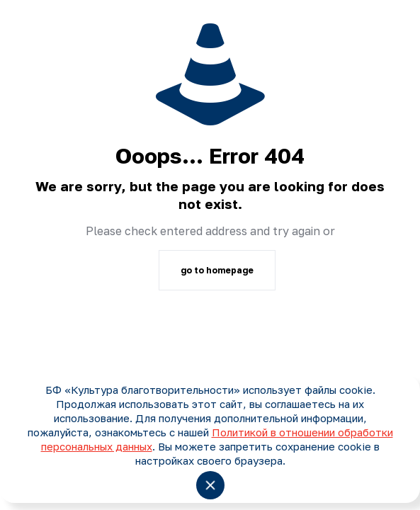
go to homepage (217, 270)
